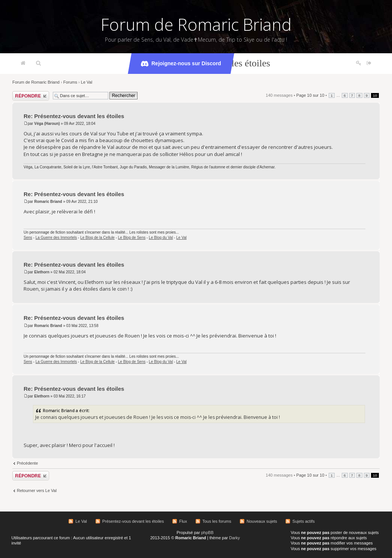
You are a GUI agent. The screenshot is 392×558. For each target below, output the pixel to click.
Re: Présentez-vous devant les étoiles (74, 116)
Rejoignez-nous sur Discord (181, 64)
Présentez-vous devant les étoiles (133, 521)
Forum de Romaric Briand (196, 24)
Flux (183, 521)
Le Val (87, 82)
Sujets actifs (303, 521)
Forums (70, 82)
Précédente (27, 463)
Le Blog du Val (161, 238)
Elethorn (42, 272)
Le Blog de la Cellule (97, 238)
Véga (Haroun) (47, 124)
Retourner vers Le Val (37, 490)
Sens (28, 238)
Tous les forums (217, 521)
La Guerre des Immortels (56, 238)
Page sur (310, 95)
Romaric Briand (48, 202)
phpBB (207, 532)
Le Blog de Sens (132, 238)
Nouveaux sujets (262, 521)
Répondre (31, 96)
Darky (234, 538)
